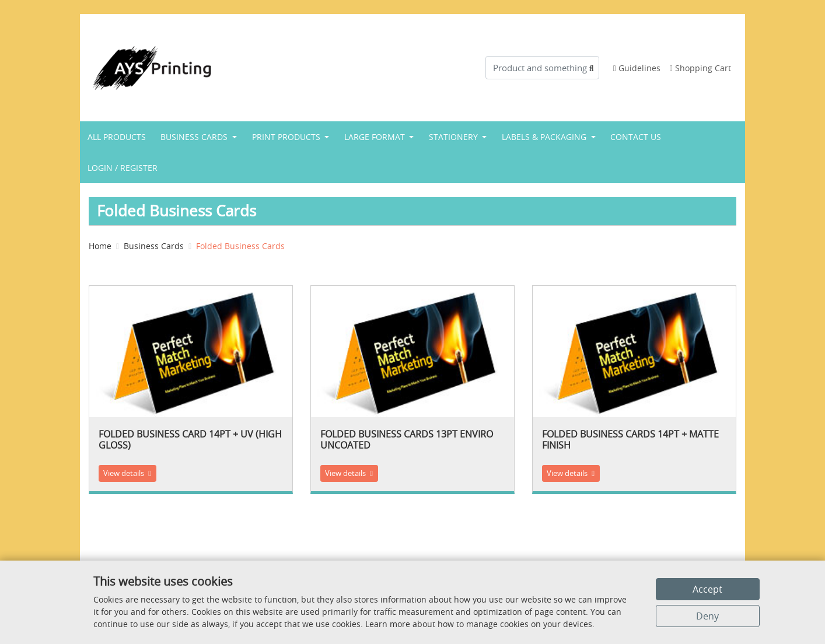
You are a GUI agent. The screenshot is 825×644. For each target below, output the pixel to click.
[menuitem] (117, 137)
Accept (707, 589)
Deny (707, 616)
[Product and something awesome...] (542, 68)
